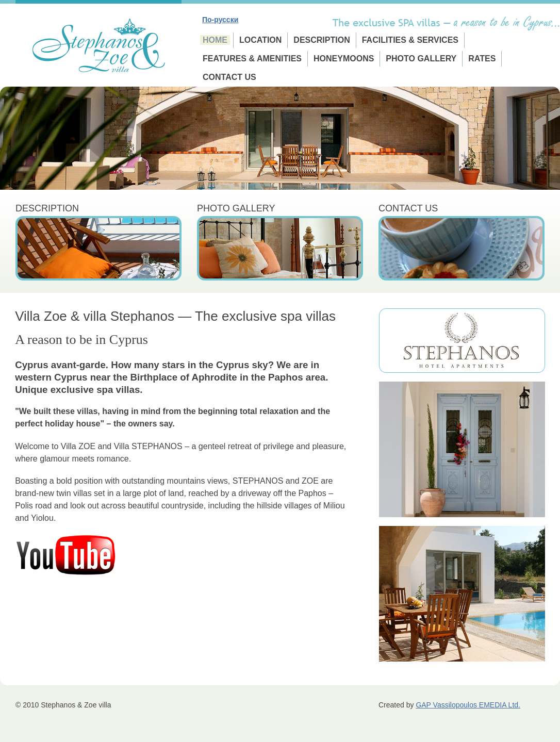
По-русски (220, 20)
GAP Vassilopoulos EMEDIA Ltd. (468, 705)
